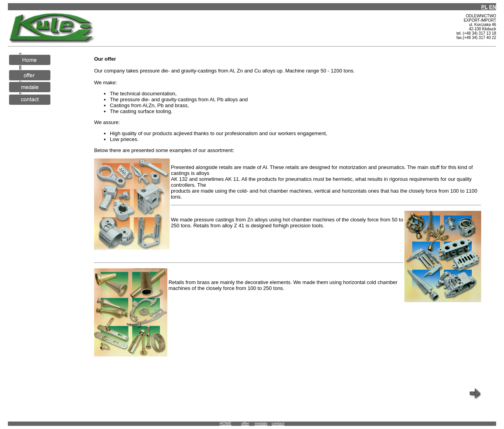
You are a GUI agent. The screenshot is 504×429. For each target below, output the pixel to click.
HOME (226, 424)
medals (261, 424)
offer (245, 424)
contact (278, 424)
